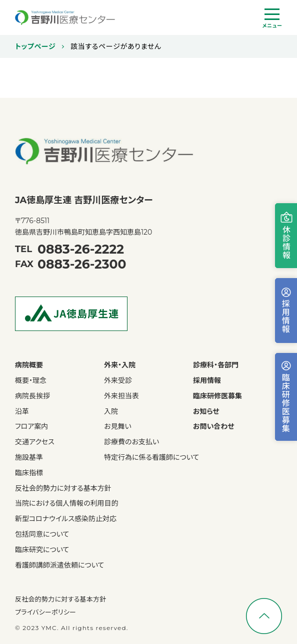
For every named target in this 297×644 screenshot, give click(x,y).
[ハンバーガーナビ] (272, 19)
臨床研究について (42, 550)
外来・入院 (120, 365)
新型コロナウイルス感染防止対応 (66, 519)
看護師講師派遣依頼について (59, 565)
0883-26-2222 (81, 249)
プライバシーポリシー (45, 612)
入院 (111, 412)
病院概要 (29, 365)
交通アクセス (35, 442)
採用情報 (207, 381)
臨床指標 (29, 473)
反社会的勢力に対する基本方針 (63, 488)
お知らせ (206, 412)
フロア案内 (31, 427)
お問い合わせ (214, 427)
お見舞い (118, 427)
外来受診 (118, 381)
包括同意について (42, 534)
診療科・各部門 (216, 365)
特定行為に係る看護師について (151, 458)
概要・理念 (31, 381)
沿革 (22, 412)
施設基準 (29, 458)
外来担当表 (121, 396)
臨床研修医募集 (217, 396)
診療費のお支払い (131, 442)
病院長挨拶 (32, 396)
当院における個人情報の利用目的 (67, 503)
